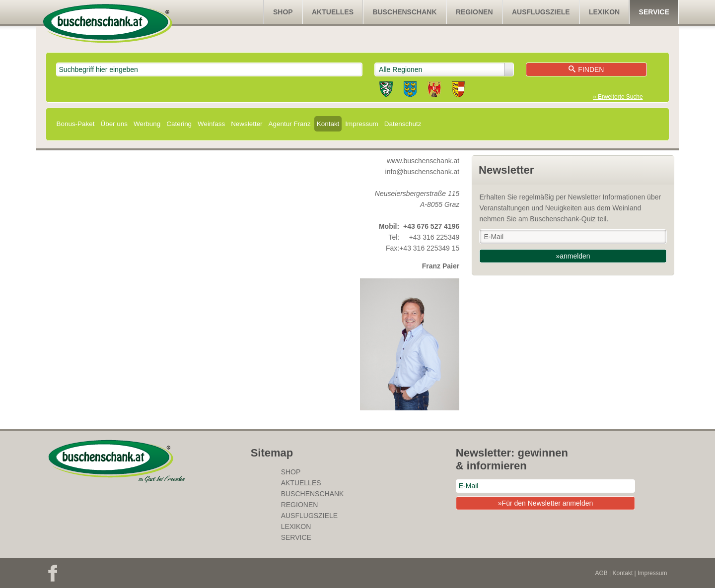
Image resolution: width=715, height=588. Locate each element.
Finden (586, 69)
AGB (601, 573)
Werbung (147, 124)
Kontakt (328, 124)
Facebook (53, 573)
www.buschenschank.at (423, 161)
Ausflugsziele (541, 12)
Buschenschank (404, 12)
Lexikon (604, 12)
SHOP (283, 12)
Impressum (361, 124)
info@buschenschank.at (423, 172)
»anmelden (573, 256)
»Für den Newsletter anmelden (545, 503)
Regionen (474, 12)
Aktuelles (333, 12)
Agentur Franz (290, 124)
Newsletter (247, 124)
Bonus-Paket (76, 124)
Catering (179, 124)
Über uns (114, 124)
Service (654, 12)
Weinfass (211, 124)
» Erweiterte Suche (618, 97)
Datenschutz (403, 124)
